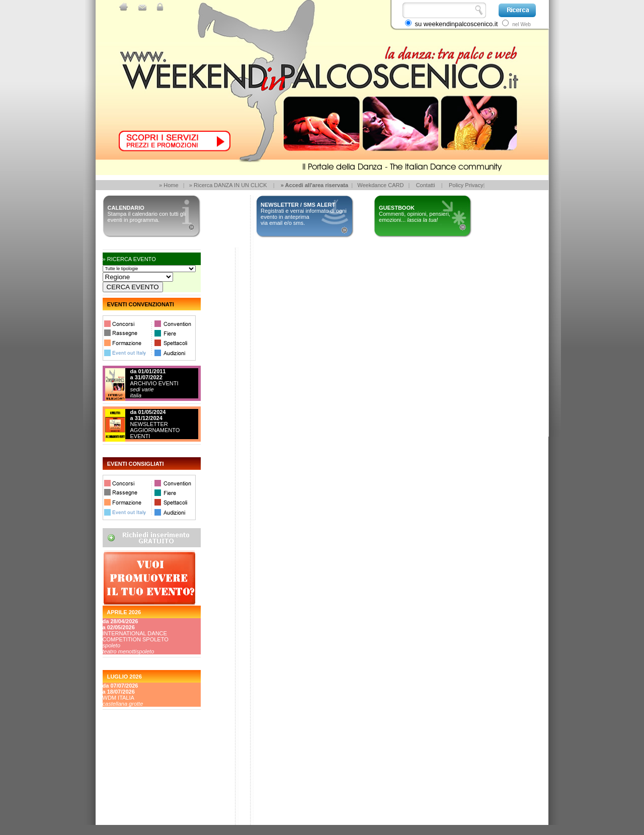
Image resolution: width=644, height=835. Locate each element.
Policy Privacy (466, 185)
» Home (169, 185)
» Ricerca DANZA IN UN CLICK (228, 185)
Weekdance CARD (380, 185)
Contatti (426, 185)
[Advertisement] (148, 787)
